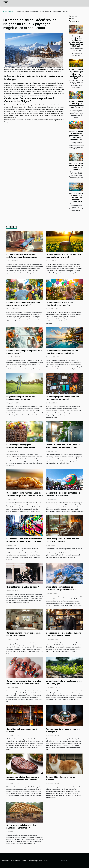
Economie (6, 861)
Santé (24, 861)
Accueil (5, 12)
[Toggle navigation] (6, 3)
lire (13, 96)
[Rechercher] (70, 861)
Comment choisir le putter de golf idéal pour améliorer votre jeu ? (76, 74)
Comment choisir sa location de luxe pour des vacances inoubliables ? (76, 197)
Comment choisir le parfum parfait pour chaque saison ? (76, 166)
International (16, 861)
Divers (11, 12)
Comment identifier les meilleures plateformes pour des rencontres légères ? (76, 41)
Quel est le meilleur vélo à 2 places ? (23, 587)
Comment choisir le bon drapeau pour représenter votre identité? (76, 105)
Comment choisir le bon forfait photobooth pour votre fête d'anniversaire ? (76, 136)
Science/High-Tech (35, 861)
